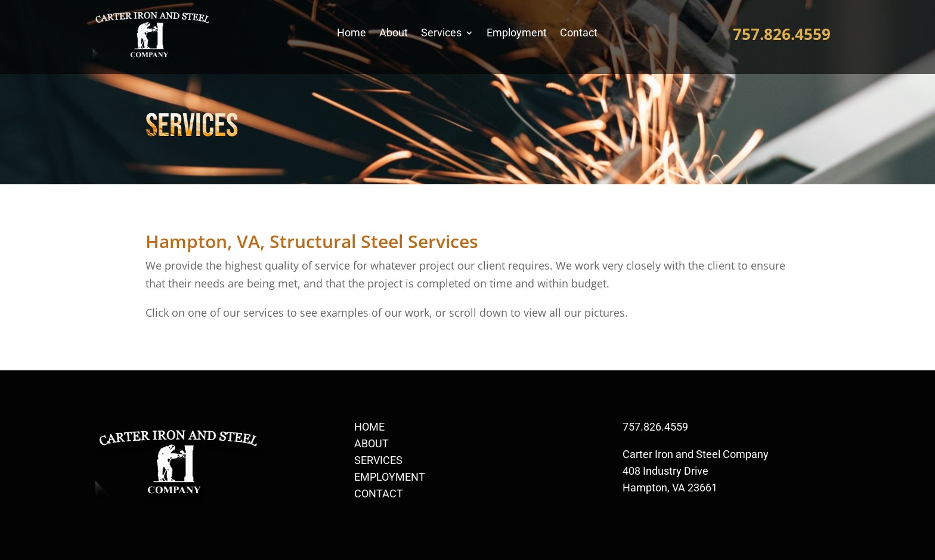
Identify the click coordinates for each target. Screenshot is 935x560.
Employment (517, 34)
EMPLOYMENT (390, 477)
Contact (579, 34)
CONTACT (379, 494)
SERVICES (378, 460)
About (394, 34)
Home (352, 34)
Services (441, 34)
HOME (369, 427)
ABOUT (371, 443)
